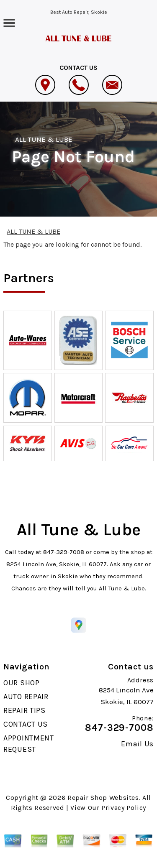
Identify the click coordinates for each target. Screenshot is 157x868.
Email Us (137, 744)
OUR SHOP (22, 683)
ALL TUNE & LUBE (44, 139)
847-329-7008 (64, 552)
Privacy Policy (124, 808)
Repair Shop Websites (103, 798)
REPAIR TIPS (24, 710)
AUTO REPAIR (26, 697)
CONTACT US (26, 724)
